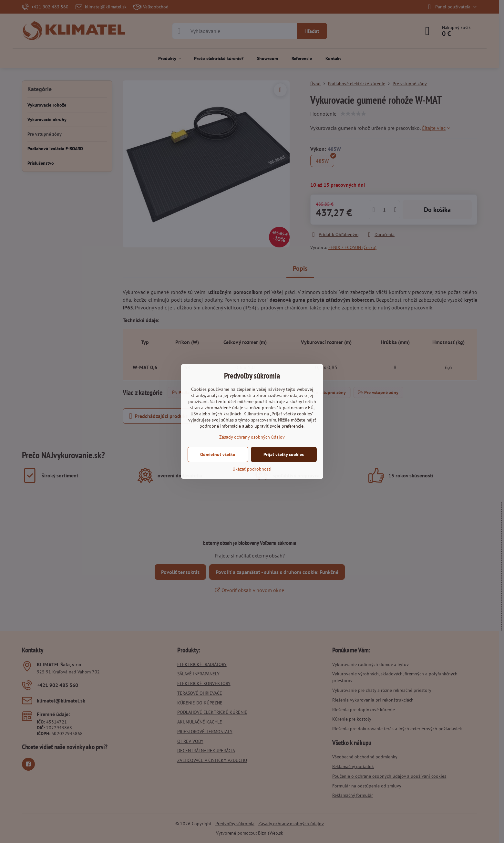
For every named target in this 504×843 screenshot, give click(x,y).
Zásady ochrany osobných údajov (252, 437)
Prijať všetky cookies (284, 454)
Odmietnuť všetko (218, 454)
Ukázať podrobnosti (252, 469)
